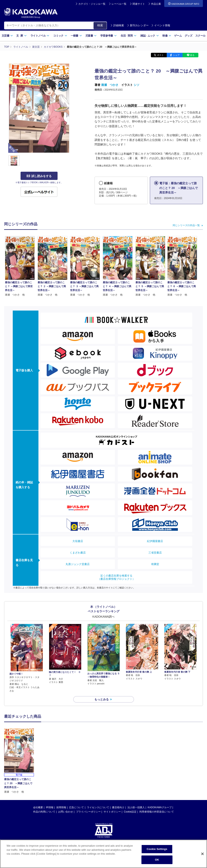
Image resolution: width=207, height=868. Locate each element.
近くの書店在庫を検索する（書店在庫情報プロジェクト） (116, 577)
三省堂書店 (155, 553)
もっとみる (102, 699)
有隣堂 (155, 564)
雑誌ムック (150, 36)
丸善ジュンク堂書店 (78, 564)
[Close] (202, 857)
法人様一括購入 (136, 807)
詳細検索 (117, 25)
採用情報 (61, 807)
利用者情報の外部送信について (157, 812)
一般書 (76, 36)
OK (157, 863)
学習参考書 (109, 36)
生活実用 (129, 36)
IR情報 (50, 807)
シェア (176, 55)
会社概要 (38, 807)
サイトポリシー (112, 812)
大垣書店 (78, 541)
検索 (100, 25)
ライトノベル (40, 36)
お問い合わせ (66, 812)
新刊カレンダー (138, 25)
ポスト (160, 55)
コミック (60, 36)
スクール (200, 36)
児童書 (91, 36)
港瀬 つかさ (110, 85)
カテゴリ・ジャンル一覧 (92, 4)
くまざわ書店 (78, 553)
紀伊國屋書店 (155, 541)
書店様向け (118, 807)
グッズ (188, 36)
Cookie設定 (130, 812)
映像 (167, 36)
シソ (136, 85)
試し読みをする (39, 176)
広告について (76, 807)
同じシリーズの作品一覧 (186, 225)
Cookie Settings (157, 852)
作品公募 (156, 4)
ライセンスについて (98, 807)
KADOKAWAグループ (160, 807)
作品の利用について (44, 812)
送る (192, 55)
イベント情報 (161, 25)
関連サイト (139, 4)
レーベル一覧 (119, 4)
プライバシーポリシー (88, 812)
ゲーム (178, 36)
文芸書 (7, 36)
